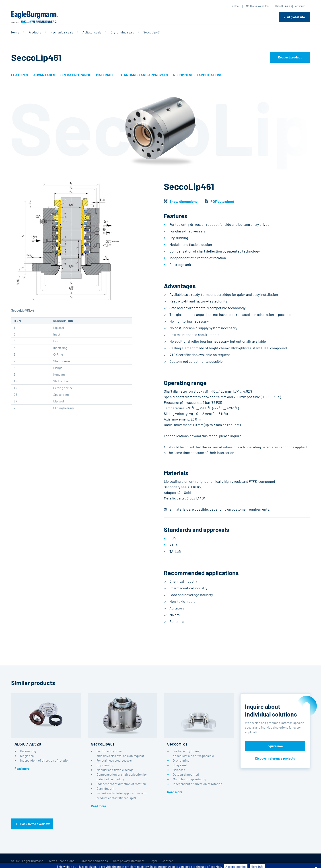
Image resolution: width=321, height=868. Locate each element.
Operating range (76, 75)
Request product (290, 57)
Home (15, 32)
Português (299, 6)
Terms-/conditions (62, 861)
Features (20, 75)
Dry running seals (122, 32)
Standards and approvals (144, 75)
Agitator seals (92, 32)
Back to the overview (35, 824)
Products (35, 32)
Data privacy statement (129, 861)
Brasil (279, 6)
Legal (153, 861)
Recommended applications (198, 75)
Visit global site (294, 17)
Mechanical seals (62, 32)
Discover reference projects (275, 758)
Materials (105, 75)
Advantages (44, 75)
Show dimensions (183, 201)
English (288, 6)
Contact (235, 6)
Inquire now (275, 746)
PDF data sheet (222, 201)
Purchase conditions (94, 861)
